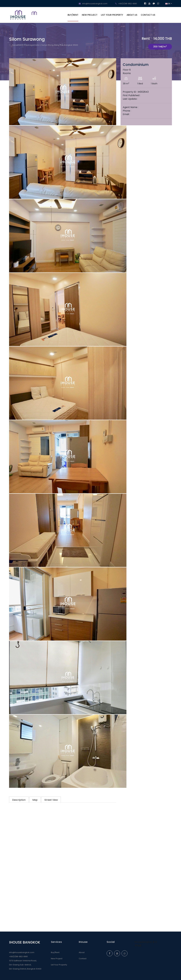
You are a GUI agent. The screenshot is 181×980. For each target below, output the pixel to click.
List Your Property (59, 965)
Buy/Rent (55, 952)
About (82, 952)
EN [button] (168, 4)
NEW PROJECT (90, 15)
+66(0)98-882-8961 (126, 4)
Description (19, 800)
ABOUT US (132, 15)
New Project (57, 959)
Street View (51, 800)
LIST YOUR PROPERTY (112, 15)
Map (35, 800)
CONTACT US (148, 15)
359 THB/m (160, 46)
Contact (83, 959)
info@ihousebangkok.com (93, 4)
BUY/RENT (73, 15)
